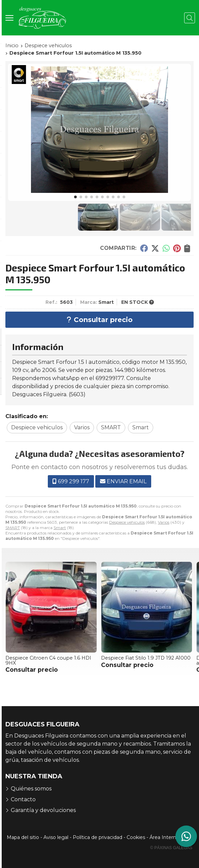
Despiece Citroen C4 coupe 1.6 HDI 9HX (48, 660)
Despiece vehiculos (127, 522)
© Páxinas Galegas (171, 848)
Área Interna (164, 837)
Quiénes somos (31, 789)
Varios (164, 522)
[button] (75, 197)
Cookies (136, 837)
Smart (60, 528)
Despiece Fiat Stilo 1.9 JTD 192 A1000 (146, 658)
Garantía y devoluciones (43, 810)
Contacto (23, 799)
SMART (13, 528)
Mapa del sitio (23, 837)
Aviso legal (56, 837)
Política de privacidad (97, 837)
